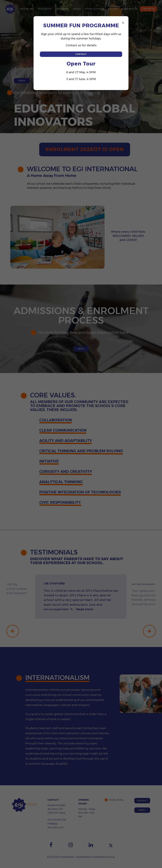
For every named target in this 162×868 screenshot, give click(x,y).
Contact (81, 54)
